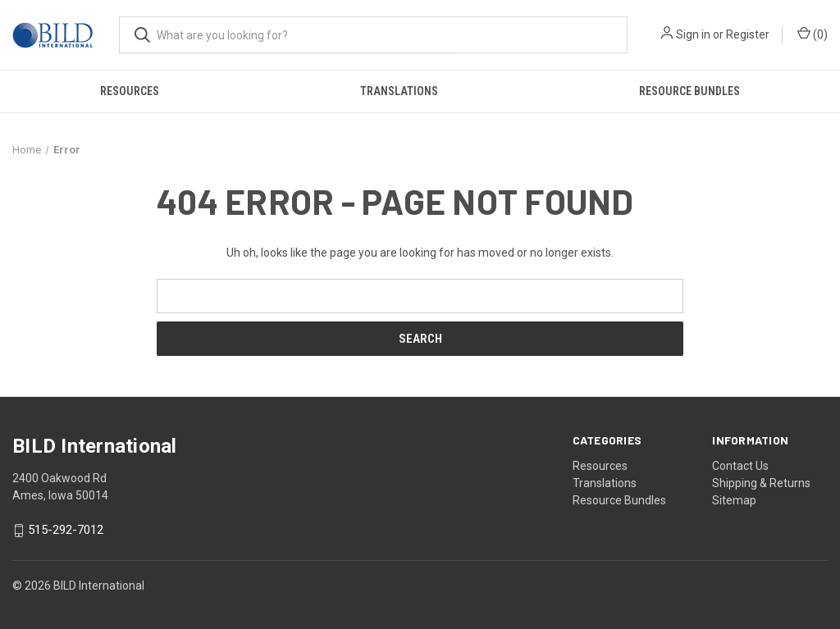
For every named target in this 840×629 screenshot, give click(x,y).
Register (748, 34)
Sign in (693, 34)
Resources (130, 91)
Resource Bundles (619, 500)
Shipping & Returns (761, 483)
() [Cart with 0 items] (813, 34)
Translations (399, 91)
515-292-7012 (66, 531)
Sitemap (734, 500)
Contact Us (740, 466)
